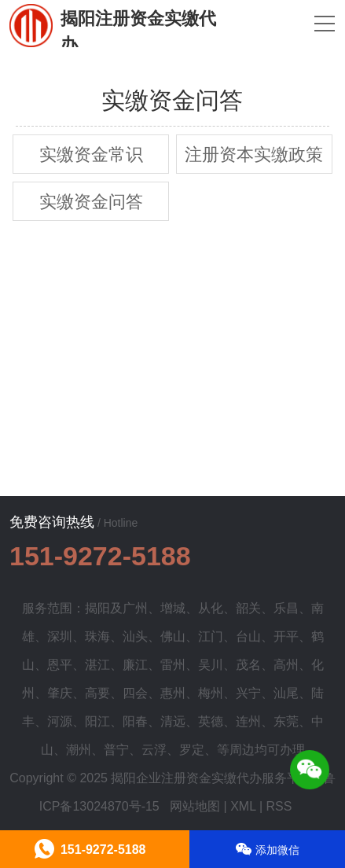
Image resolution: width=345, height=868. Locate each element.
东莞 (286, 721)
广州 (135, 608)
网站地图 (195, 806)
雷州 (173, 665)
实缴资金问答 (91, 202)
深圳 (60, 636)
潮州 (79, 750)
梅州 (211, 693)
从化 (211, 608)
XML (243, 806)
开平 (286, 636)
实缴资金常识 (91, 154)
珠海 (97, 636)
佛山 (173, 636)
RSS (279, 806)
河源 (60, 721)
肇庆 (60, 693)
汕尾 (286, 693)
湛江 (97, 665)
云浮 (154, 750)
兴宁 (248, 693)
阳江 (97, 721)
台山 (248, 636)
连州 (248, 721)
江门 (211, 636)
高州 (286, 665)
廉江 (135, 665)
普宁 (116, 750)
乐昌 (286, 608)
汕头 (135, 636)
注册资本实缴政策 (254, 154)
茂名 (248, 665)
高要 (97, 693)
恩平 (60, 665)
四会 (135, 693)
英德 (211, 721)
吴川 (211, 665)
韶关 (248, 608)
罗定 (192, 750)
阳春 (135, 721)
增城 (173, 608)
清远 (173, 721)
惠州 (173, 693)
